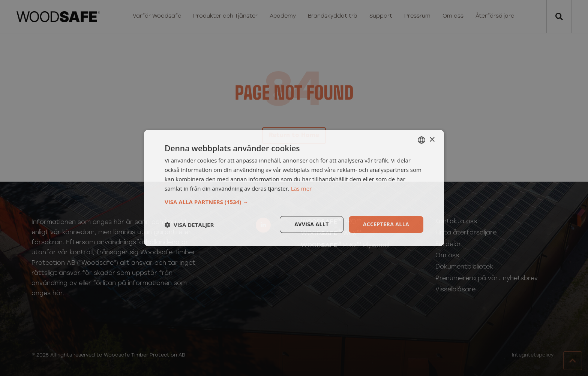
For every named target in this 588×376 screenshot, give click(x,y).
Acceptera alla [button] (386, 224)
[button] (294, 202)
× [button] (432, 140)
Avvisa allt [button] (311, 224)
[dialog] (294, 188)
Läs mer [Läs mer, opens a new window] (301, 188)
